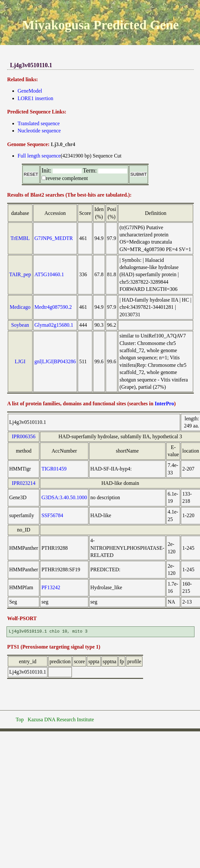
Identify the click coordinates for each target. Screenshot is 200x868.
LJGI (20, 361)
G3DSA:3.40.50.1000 (64, 497)
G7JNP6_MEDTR (54, 238)
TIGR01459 (54, 469)
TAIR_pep (20, 274)
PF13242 (51, 587)
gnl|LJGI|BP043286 (55, 361)
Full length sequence (39, 156)
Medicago (20, 307)
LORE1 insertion (35, 98)
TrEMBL (20, 238)
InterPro (164, 404)
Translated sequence (39, 123)
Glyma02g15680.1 (54, 325)
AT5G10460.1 (49, 274)
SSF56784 (52, 515)
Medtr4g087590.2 (53, 307)
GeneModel (30, 91)
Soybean (20, 325)
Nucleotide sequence (39, 131)
